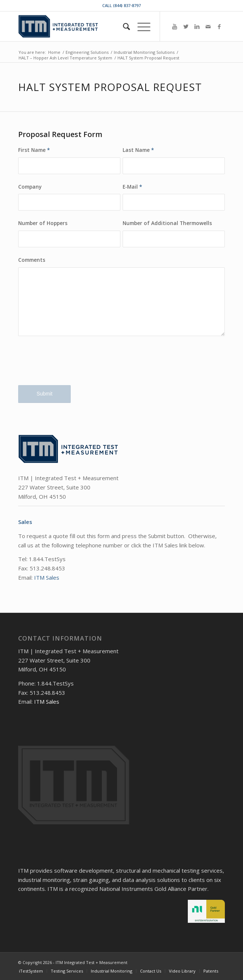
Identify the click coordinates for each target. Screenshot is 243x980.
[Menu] (140, 26)
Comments (32, 260)
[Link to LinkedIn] (197, 27)
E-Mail (132, 187)
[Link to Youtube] (175, 27)
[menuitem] (123, 26)
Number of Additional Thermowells (167, 223)
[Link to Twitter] (186, 27)
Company (30, 187)
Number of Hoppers (43, 223)
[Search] (123, 26)
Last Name (138, 150)
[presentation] (74, 367)
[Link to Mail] (208, 27)
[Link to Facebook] (219, 27)
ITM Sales (47, 577)
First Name (34, 150)
